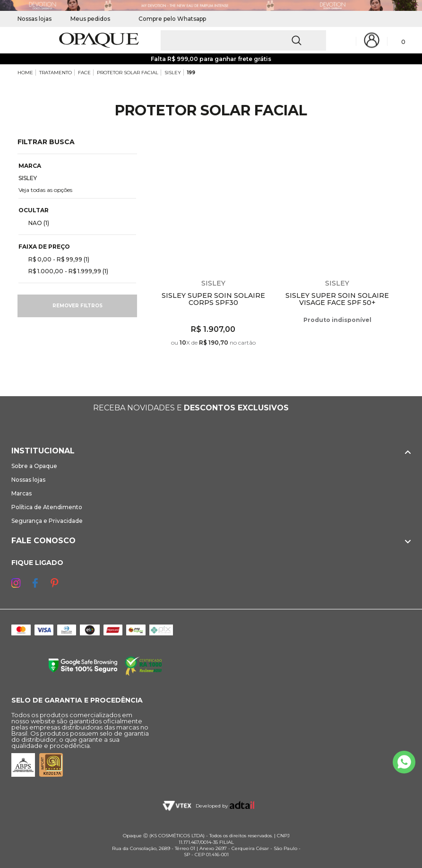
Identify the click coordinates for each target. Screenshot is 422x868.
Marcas (22, 493)
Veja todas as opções (45, 190)
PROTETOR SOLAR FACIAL (128, 73)
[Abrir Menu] (24, 40)
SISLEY (173, 73)
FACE (84, 73)
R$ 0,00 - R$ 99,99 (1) (55, 259)
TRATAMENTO (56, 73)
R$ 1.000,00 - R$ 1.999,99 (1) (65, 271)
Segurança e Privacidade (47, 521)
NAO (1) (35, 223)
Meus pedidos (90, 19)
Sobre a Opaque (34, 466)
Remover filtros (78, 306)
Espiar (267, 152)
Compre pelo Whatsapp (168, 19)
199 (191, 73)
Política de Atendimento (47, 507)
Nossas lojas (34, 19)
